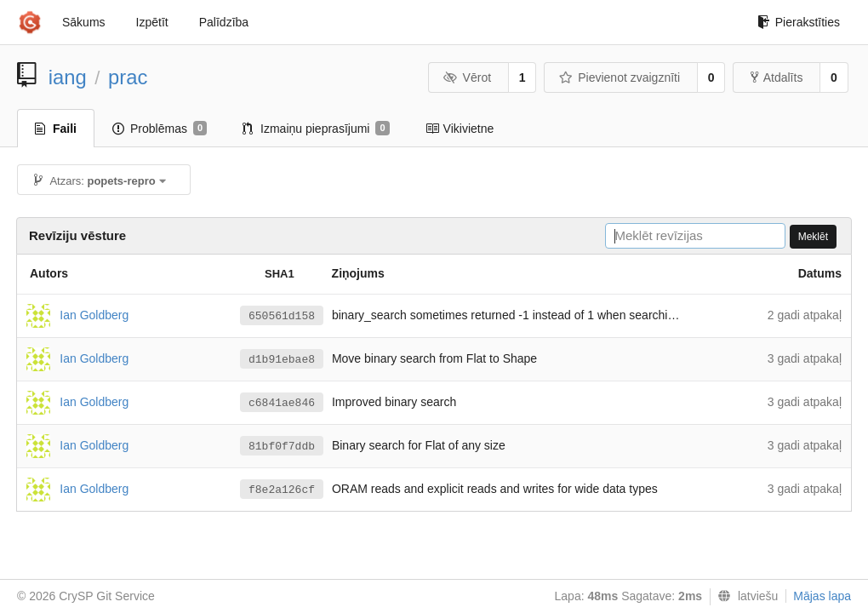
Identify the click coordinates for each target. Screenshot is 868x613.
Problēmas (160, 129)
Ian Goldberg (94, 314)
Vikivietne (460, 129)
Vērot (467, 77)
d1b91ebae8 (282, 360)
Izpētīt (152, 22)
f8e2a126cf (282, 490)
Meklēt (813, 237)
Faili (56, 129)
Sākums (84, 22)
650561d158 (282, 316)
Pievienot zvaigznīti (620, 77)
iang (68, 77)
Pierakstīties (799, 22)
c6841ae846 (282, 403)
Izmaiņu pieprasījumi (316, 129)
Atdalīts (777, 77)
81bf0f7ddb (282, 447)
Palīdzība (224, 22)
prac (128, 77)
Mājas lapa (822, 596)
